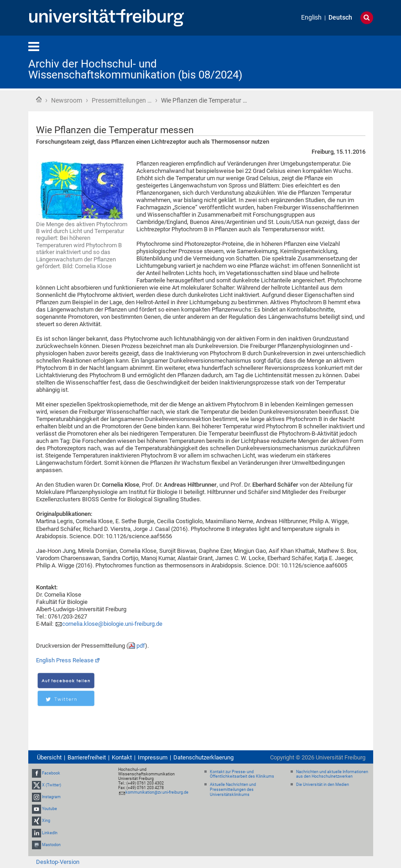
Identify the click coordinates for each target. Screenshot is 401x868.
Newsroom (67, 100)
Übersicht (49, 757)
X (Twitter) (52, 785)
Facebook (51, 773)
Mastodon (51, 845)
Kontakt (122, 757)
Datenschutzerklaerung (203, 757)
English (311, 18)
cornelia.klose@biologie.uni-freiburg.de (112, 624)
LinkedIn (50, 833)
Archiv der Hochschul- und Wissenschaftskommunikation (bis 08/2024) (135, 69)
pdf (141, 646)
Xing (46, 821)
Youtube (49, 809)
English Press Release (65, 660)
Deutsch (340, 18)
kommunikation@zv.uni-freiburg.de (157, 792)
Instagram (51, 797)
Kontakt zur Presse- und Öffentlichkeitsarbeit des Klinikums (242, 774)
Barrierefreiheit (87, 757)
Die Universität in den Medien (323, 785)
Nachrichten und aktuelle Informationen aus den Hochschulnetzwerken (332, 774)
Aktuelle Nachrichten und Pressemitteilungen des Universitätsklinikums (233, 790)
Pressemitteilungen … (122, 100)
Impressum (153, 757)
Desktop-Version (58, 862)
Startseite (39, 99)
